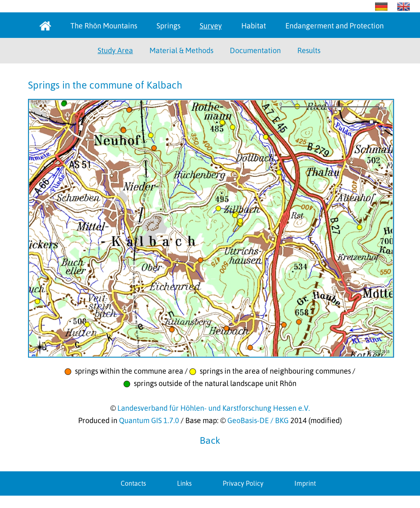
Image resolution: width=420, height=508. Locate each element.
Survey (211, 26)
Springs (168, 26)
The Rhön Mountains (104, 26)
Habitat (254, 26)
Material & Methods (181, 50)
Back (210, 440)
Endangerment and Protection (335, 26)
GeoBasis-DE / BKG (258, 420)
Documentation (255, 50)
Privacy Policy (243, 483)
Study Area (115, 50)
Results (309, 50)
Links (184, 483)
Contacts (133, 483)
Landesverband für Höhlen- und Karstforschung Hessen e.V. (214, 408)
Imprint (305, 483)
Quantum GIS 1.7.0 (149, 420)
